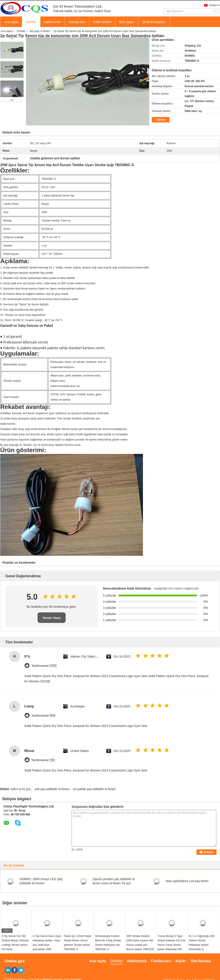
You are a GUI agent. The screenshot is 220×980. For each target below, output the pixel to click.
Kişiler (181, 961)
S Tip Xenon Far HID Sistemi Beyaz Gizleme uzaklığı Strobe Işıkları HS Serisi (15, 943)
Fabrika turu (77, 22)
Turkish (213, 5)
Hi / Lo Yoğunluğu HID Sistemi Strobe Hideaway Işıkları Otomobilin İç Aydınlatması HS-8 (202, 945)
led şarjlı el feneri (40, 31)
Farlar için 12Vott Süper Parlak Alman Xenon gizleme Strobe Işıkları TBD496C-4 (78, 943)
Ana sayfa (11, 22)
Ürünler (31, 22)
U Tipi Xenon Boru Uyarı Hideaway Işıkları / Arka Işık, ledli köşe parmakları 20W (47, 943)
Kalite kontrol (102, 22)
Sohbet (160, 120)
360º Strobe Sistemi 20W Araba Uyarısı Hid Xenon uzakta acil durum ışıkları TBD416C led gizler (140, 945)
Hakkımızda (52, 22)
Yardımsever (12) (43, 760)
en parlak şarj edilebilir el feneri (95, 789)
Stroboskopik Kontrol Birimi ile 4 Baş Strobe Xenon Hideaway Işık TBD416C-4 (108, 943)
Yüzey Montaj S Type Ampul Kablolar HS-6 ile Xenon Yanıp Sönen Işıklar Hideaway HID (171, 943)
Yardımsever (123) (44, 666)
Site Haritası (201, 961)
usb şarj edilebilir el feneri (52, 789)
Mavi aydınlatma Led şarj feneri (187, 881)
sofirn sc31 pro (20, 789)
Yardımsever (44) (43, 716)
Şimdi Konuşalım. (154, 22)
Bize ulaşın (127, 22)
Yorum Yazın (52, 618)
